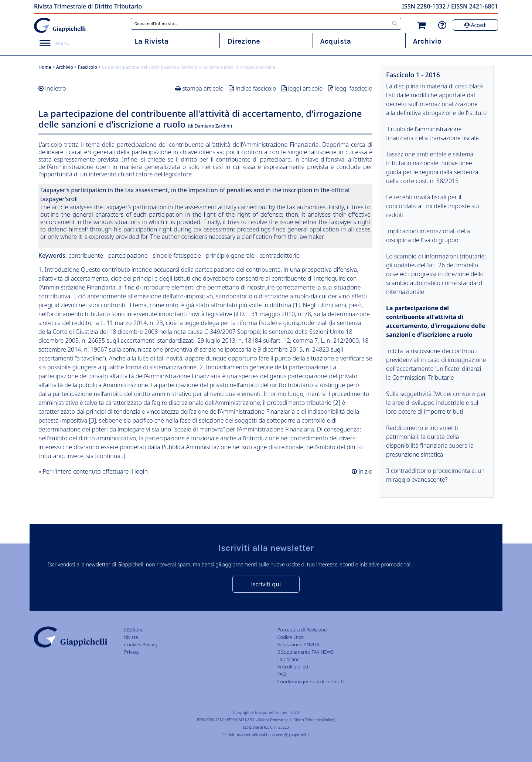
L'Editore (133, 630)
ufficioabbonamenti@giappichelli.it (281, 735)
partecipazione (128, 255)
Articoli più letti (293, 667)
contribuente (86, 255)
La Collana (288, 659)
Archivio (427, 41)
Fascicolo (88, 67)
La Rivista (151, 41)
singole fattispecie (177, 255)
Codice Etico (290, 637)
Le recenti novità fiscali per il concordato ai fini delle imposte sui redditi (433, 206)
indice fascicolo (256, 88)
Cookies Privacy (141, 644)
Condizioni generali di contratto (311, 681)
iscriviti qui (266, 584)
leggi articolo (306, 88)
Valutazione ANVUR (298, 644)
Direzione (243, 41)
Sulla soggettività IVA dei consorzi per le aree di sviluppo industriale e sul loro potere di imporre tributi (436, 403)
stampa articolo (203, 88)
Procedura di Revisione (302, 630)
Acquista (336, 41)
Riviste (131, 637)
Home (45, 67)
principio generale (230, 255)
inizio (365, 471)
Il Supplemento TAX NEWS (305, 652)
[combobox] (266, 24)
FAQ (282, 674)
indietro (55, 88)
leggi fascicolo (354, 88)
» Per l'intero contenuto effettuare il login (93, 471)
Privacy (132, 652)
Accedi (475, 25)
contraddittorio (279, 255)
